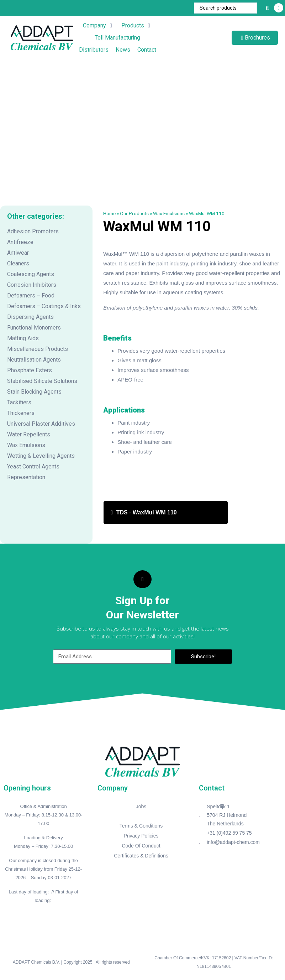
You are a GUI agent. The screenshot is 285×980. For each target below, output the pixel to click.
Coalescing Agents (31, 274)
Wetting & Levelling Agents (41, 456)
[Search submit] (267, 8)
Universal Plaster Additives (41, 424)
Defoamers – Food (31, 295)
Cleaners (18, 263)
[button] (99, 26)
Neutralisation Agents (34, 360)
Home (109, 213)
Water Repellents (29, 434)
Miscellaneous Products (38, 349)
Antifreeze (20, 242)
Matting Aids (23, 338)
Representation (26, 477)
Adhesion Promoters (33, 231)
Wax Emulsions (26, 445)
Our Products (134, 213)
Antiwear (18, 253)
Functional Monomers (34, 328)
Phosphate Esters (30, 370)
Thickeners (21, 413)
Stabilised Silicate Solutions (42, 381)
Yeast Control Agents (33, 466)
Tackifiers (19, 402)
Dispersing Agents (30, 317)
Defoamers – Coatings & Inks (44, 306)
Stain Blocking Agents (34, 392)
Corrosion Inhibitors (32, 285)
